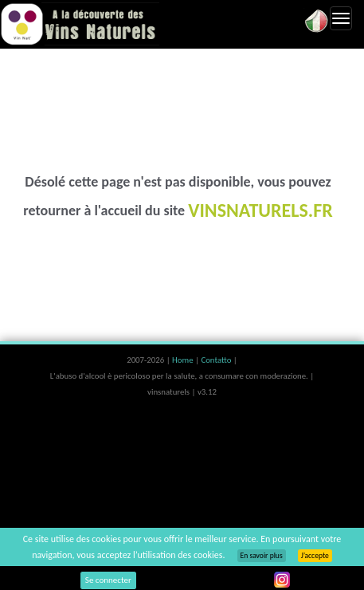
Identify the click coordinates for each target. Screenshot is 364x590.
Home (184, 360)
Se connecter (108, 580)
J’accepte (315, 556)
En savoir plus (262, 556)
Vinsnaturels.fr (80, 24)
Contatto (217, 360)
